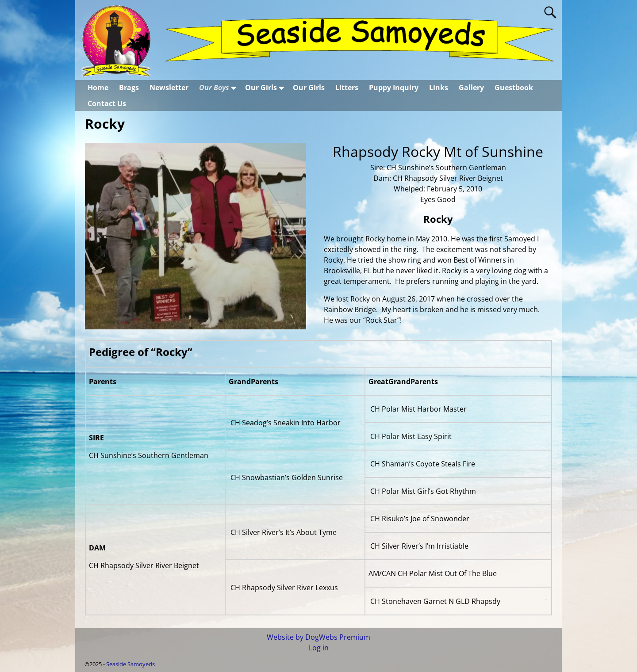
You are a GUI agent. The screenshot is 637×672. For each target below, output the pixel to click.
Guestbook (514, 88)
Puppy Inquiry (394, 88)
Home (98, 88)
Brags (129, 88)
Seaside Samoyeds (130, 664)
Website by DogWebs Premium (318, 637)
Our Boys (219, 88)
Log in (319, 648)
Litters (347, 88)
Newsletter (169, 88)
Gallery (471, 88)
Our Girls (266, 88)
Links (439, 88)
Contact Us (107, 103)
